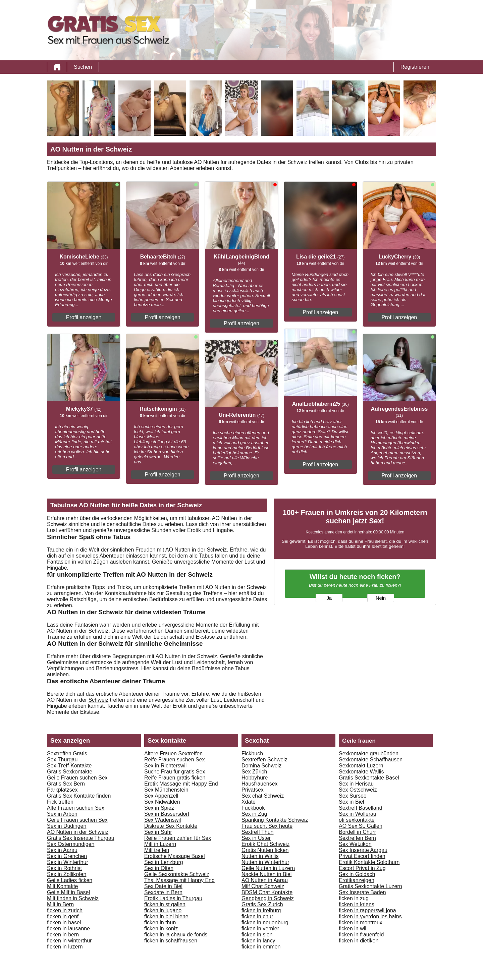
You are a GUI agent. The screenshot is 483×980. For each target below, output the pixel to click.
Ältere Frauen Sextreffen (173, 754)
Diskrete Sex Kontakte (171, 826)
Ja (329, 598)
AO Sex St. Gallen (361, 826)
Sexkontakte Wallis (361, 772)
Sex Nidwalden (162, 802)
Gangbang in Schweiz (268, 898)
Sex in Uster (256, 838)
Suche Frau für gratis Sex (175, 772)
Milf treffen (157, 850)
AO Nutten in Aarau (265, 880)
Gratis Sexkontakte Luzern (370, 886)
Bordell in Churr (357, 832)
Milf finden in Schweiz (73, 898)
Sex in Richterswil (165, 766)
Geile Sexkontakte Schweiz (177, 874)
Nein (381, 598)
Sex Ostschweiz (358, 790)
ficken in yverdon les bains (370, 916)
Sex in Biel (352, 802)
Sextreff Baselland (361, 808)
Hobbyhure (255, 778)
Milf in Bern (60, 904)
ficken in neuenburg (265, 923)
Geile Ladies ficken (70, 880)
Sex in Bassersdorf (167, 814)
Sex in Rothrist (64, 868)
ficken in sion (257, 935)
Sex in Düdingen (67, 826)
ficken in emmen (261, 947)
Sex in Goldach (357, 874)
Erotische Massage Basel (175, 856)
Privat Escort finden (362, 856)
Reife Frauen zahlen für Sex (178, 838)
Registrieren (415, 67)
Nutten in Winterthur (265, 862)
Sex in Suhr (158, 832)
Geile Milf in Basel (68, 892)
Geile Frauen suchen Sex (77, 778)
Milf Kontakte (62, 886)
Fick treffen (60, 802)
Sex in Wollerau (358, 814)
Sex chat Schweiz (263, 796)
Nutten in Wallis (260, 856)
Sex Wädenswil (163, 820)
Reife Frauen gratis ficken (175, 778)
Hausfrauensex (260, 784)
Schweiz (99, 700)
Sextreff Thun (257, 832)
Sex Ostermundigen (71, 844)
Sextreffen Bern (357, 838)
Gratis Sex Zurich (262, 904)
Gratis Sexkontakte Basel (369, 778)
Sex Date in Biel (163, 886)
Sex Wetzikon (355, 844)
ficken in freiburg (261, 910)
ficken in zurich (65, 910)
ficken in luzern (65, 947)
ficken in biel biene (166, 916)
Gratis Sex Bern (66, 784)
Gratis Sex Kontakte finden (79, 796)
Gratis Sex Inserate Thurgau (81, 838)
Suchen (83, 67)
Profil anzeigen (84, 317)
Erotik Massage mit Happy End (181, 784)
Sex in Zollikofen (67, 874)
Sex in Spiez (159, 808)
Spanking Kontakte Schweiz (275, 820)
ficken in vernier (260, 929)
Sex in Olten (159, 868)
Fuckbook (253, 808)
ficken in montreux (361, 923)
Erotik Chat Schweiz (265, 844)
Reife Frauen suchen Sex (175, 760)
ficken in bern (63, 935)
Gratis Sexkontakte (70, 772)
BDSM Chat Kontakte (267, 892)
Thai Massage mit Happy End (179, 880)
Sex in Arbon (62, 814)
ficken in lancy (258, 941)
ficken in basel (64, 923)
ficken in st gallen (165, 904)
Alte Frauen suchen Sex (76, 808)
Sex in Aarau (62, 850)
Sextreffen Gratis (67, 754)
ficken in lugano (163, 910)
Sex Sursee (353, 796)
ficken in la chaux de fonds (176, 935)
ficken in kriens (357, 904)
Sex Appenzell (161, 796)
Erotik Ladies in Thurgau (173, 898)
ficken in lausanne (68, 929)
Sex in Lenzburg (164, 862)
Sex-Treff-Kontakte (69, 766)
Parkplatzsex (62, 790)
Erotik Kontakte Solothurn (369, 862)
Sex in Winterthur (68, 862)
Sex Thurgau (62, 760)
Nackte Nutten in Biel (266, 874)
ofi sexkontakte (357, 820)
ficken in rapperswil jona (367, 910)
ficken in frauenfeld (361, 935)
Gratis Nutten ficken (265, 850)
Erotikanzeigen (357, 880)
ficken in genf (63, 916)
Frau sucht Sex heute (267, 826)
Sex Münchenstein (166, 790)
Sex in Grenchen (67, 856)
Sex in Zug (254, 814)
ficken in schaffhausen (171, 941)
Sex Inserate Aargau (363, 850)
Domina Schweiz (261, 766)
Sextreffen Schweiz (264, 760)
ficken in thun (160, 923)
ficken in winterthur (69, 941)
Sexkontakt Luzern (361, 766)
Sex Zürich (254, 772)
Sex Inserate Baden (362, 892)
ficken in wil (353, 929)
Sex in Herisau (356, 784)
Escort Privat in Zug (362, 868)
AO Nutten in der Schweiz (78, 832)
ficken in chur (257, 916)
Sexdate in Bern (163, 892)
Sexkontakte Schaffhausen (371, 760)
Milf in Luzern (160, 844)
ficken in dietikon (359, 941)
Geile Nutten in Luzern (268, 868)
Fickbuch (252, 754)
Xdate (249, 802)
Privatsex (253, 790)
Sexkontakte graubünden (369, 754)
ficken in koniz (161, 929)
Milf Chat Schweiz (263, 886)
